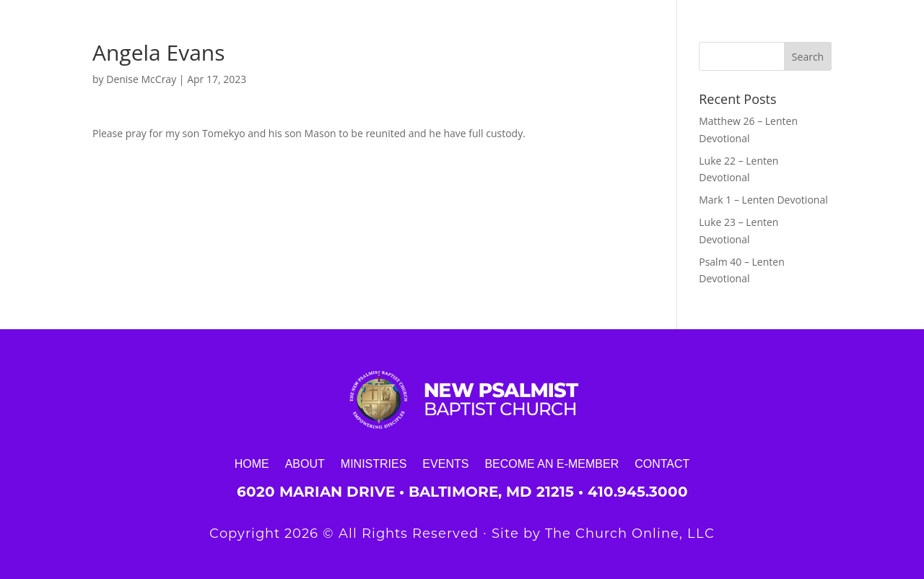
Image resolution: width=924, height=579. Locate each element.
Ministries (374, 463)
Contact (662, 463)
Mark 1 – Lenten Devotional (763, 200)
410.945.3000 (638, 492)
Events (445, 463)
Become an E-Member (552, 463)
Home (252, 463)
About (305, 463)
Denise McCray (141, 79)
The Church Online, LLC (630, 534)
